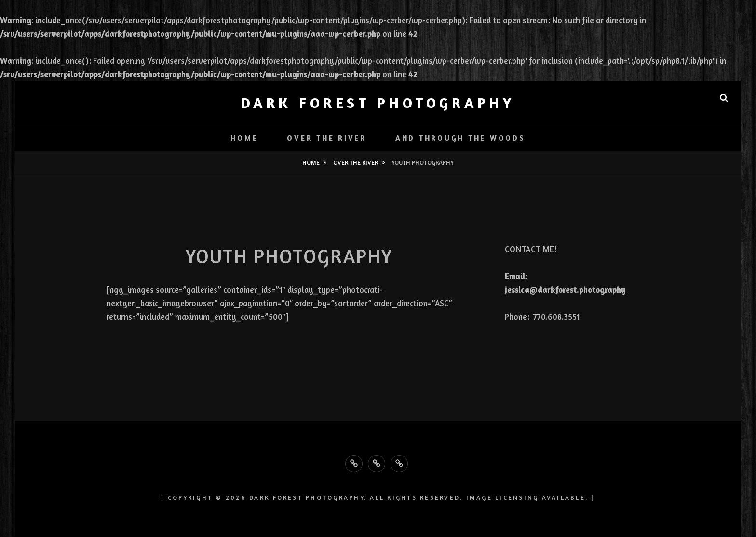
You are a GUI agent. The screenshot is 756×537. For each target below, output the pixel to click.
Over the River (327, 138)
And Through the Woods (460, 138)
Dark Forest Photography (378, 103)
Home (244, 138)
